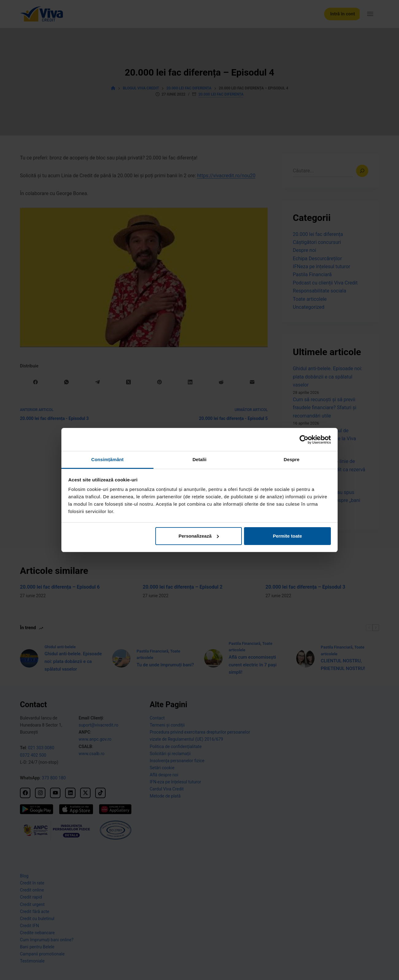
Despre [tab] (291, 459)
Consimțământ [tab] (107, 459)
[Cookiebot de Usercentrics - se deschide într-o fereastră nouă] (304, 440)
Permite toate (287, 536)
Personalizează (199, 536)
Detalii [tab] (199, 459)
